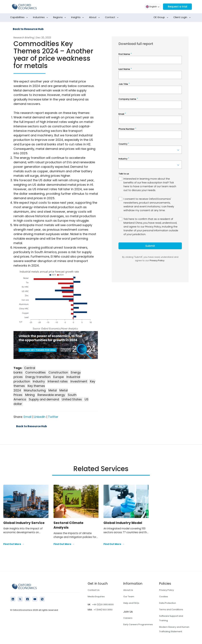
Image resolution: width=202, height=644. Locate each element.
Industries (41, 17)
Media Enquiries (96, 597)
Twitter (53, 417)
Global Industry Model (123, 523)
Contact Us (94, 590)
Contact (112, 17)
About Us (128, 590)
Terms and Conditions (171, 609)
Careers (128, 618)
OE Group (161, 17)
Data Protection (168, 603)
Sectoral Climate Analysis (68, 525)
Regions (60, 17)
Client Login (183, 17)
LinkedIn (40, 417)
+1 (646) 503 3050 (103, 610)
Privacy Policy (166, 590)
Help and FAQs (131, 603)
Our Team (129, 597)
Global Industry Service (24, 523)
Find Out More (14, 544)
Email (28, 417)
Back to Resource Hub (28, 29)
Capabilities (20, 17)
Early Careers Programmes (138, 624)
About (95, 17)
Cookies (164, 597)
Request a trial (177, 7)
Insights (78, 17)
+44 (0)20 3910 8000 (103, 605)
